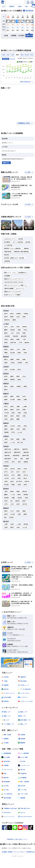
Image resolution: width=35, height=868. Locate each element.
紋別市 (6, 376)
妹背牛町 (27, 481)
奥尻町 (12, 527)
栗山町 (25, 478)
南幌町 (19, 475)
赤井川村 (25, 504)
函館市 (6, 511)
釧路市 (6, 396)
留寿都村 (26, 495)
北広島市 (6, 462)
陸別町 (12, 419)
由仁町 (13, 478)
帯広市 (6, 406)
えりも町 (13, 442)
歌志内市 (6, 475)
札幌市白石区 (8, 452)
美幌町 (12, 359)
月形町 (6, 481)
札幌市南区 (26, 452)
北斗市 (12, 511)
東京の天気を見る (27, 82)
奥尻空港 (6, 255)
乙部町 (6, 527)
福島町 (24, 511)
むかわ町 (20, 432)
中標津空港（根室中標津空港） (22, 252)
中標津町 (19, 386)
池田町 (12, 416)
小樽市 (6, 491)
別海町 (12, 386)
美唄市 (19, 469)
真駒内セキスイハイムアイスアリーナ (14, 279)
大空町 (26, 363)
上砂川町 (6, 478)
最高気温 (6, 59)
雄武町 (19, 380)
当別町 (19, 462)
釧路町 (12, 396)
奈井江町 (26, 475)
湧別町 (18, 376)
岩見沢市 (13, 469)
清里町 (6, 363)
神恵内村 (17, 501)
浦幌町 (18, 419)
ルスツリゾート (20, 288)
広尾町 (25, 413)
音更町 (12, 406)
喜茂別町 (6, 498)
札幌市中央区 (8, 449)
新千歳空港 (7, 242)
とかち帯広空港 (8, 245)
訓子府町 (13, 370)
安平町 (13, 432)
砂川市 (24, 472)
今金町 (18, 527)
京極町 (13, 498)
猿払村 (12, 314)
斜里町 (24, 359)
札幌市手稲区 (25, 456)
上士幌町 (25, 406)
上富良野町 (7, 336)
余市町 (18, 504)
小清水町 (13, 363)
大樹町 (19, 413)
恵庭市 (28, 459)
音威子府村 (13, 343)
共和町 (26, 498)
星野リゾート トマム (10, 273)
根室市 (6, 386)
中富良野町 (15, 336)
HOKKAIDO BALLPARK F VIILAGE (14, 282)
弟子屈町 (13, 400)
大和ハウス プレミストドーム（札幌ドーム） (16, 285)
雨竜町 (13, 485)
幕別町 (6, 416)
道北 (27, 6)
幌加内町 (27, 343)
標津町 (25, 386)
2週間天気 (12, 6)
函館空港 (26, 248)
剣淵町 (18, 339)
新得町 (12, 410)
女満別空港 (7, 261)
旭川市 (6, 327)
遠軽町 (12, 376)
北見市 (6, 370)
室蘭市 (6, 426)
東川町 (18, 333)
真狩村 (19, 495)
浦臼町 (12, 481)
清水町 (18, 410)
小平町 (18, 349)
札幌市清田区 (8, 459)
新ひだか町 (20, 442)
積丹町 (24, 501)
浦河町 (24, 439)
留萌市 (6, 349)
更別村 (13, 413)
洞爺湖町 (6, 432)
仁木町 (12, 504)
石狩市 (13, 462)
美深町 (6, 343)
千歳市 (22, 459)
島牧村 (12, 491)
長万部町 (11, 517)
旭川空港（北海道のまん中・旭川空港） (15, 258)
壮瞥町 (12, 429)
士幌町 (18, 406)
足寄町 (6, 419)
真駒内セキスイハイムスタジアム (13, 292)
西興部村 (13, 380)
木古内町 (13, 514)
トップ (4, 6)
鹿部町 (25, 514)
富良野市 (25, 327)
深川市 (13, 475)
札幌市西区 (7, 456)
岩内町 (6, 501)
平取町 (12, 439)
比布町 (25, 330)
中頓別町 (26, 314)
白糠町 (25, 400)
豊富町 (12, 317)
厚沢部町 (26, 524)
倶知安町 (20, 498)
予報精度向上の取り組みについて (17, 839)
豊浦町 (6, 429)
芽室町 (24, 410)
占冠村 (6, 339)
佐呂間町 (20, 363)
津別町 (18, 359)
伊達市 (25, 426)
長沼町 (19, 478)
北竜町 (19, 485)
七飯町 (19, 514)
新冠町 (18, 439)
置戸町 (19, 370)
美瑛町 (24, 333)
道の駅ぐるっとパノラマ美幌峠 (12, 295)
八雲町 (6, 524)
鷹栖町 (6, 330)
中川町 (20, 343)
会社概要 (4, 852)
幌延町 (14, 320)
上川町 (12, 333)
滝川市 (18, 472)
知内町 (6, 514)
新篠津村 (26, 462)
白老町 (18, 429)
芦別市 (25, 469)
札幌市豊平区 (17, 452)
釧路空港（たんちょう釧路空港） (13, 248)
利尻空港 (21, 239)
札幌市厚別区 (16, 456)
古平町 (6, 504)
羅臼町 (6, 390)
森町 (5, 517)
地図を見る (6, 163)
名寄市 (18, 327)
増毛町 (12, 349)
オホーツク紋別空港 (18, 242)
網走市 (6, 359)
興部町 (6, 380)
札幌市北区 (17, 449)
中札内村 (6, 413)
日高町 (6, 439)
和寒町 (12, 339)
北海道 (20, 6)
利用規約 (10, 852)
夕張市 (6, 469)
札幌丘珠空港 (8, 252)
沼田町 (25, 485)
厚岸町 (18, 396)
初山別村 (13, 353)
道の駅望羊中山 (22, 273)
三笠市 (12, 472)
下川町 (24, 339)
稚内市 (6, 314)
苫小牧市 (13, 426)
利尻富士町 (7, 320)
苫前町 (24, 349)
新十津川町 (19, 481)
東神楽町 (13, 330)
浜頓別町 (19, 314)
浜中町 (24, 396)
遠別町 (19, 353)
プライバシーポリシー (20, 852)
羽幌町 (6, 353)
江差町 (12, 524)
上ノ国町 (19, 524)
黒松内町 (25, 491)
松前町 (18, 511)
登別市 (19, 426)
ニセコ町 (13, 495)
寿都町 (18, 491)
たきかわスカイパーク (10, 239)
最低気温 (13, 59)
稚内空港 (28, 242)
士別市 (12, 327)
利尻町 (24, 317)
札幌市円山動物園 (9, 288)
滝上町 (24, 376)
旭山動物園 (7, 276)
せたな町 (25, 527)
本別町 (24, 416)
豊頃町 (18, 416)
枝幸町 (6, 317)
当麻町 (19, 330)
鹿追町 (6, 410)
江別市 (15, 459)
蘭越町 (6, 495)
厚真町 (24, 429)
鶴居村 (19, 400)
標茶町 (6, 400)
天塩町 (25, 353)
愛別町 (6, 333)
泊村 (11, 501)
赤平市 (6, 472)
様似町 (6, 442)
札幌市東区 (25, 449)
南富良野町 (24, 336)
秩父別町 (6, 485)
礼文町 (18, 317)
